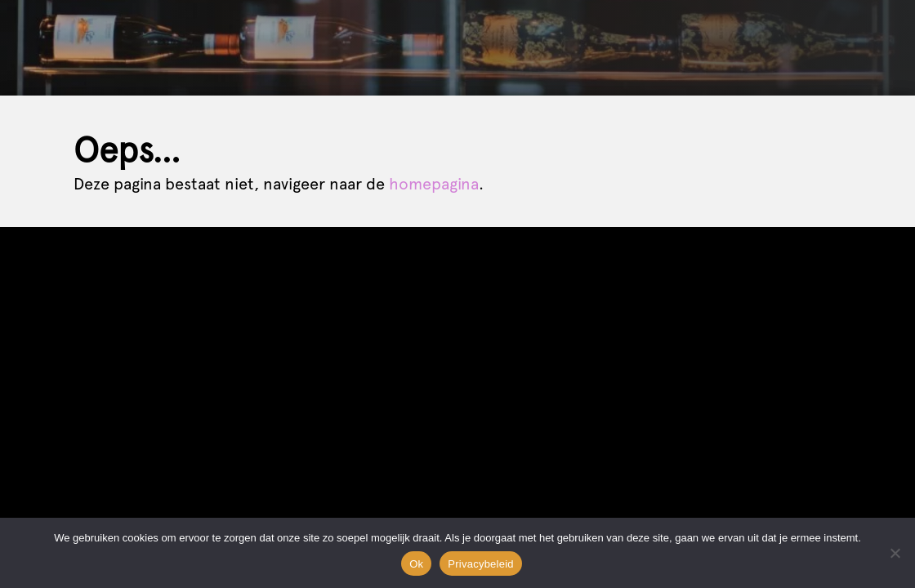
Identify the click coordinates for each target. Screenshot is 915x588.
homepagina (434, 184)
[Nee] (895, 553)
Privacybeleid (481, 564)
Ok (416, 564)
